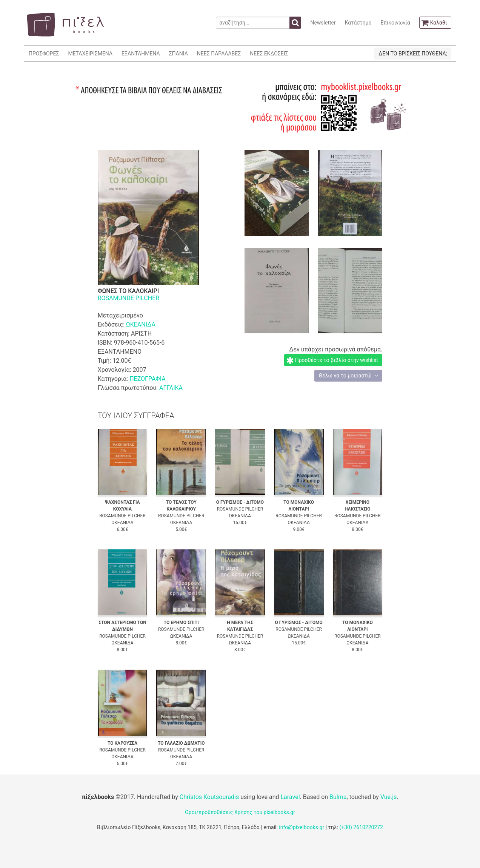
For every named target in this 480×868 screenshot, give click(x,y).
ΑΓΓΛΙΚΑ (171, 388)
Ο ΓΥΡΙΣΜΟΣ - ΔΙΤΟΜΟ (240, 502)
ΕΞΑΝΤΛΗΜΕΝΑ (141, 54)
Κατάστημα (358, 23)
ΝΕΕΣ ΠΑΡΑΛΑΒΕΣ (219, 54)
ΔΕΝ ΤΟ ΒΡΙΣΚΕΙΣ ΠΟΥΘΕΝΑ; (413, 54)
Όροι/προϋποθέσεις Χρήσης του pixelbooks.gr (240, 812)
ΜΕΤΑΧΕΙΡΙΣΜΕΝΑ (90, 54)
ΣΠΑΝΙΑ (178, 54)
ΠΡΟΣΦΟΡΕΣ (44, 54)
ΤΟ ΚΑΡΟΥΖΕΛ (122, 743)
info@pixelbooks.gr (302, 827)
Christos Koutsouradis (209, 797)
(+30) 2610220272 (361, 827)
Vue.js (389, 797)
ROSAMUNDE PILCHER (128, 298)
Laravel (290, 797)
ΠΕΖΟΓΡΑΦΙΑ (147, 379)
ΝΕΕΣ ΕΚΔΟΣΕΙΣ (269, 54)
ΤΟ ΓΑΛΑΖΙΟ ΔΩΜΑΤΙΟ (181, 743)
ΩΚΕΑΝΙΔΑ (141, 324)
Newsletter (323, 23)
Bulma (338, 797)
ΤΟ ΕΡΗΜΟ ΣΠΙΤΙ (181, 623)
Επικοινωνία (395, 23)
